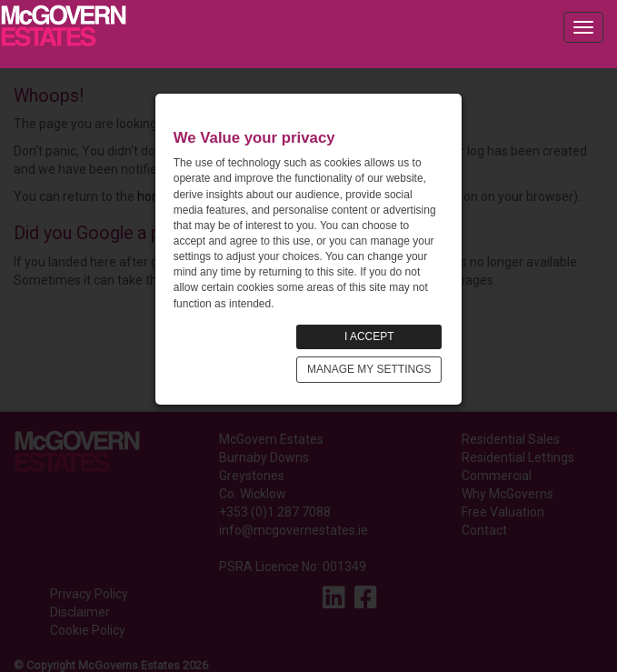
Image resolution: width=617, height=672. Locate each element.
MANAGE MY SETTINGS (369, 369)
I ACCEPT (369, 336)
